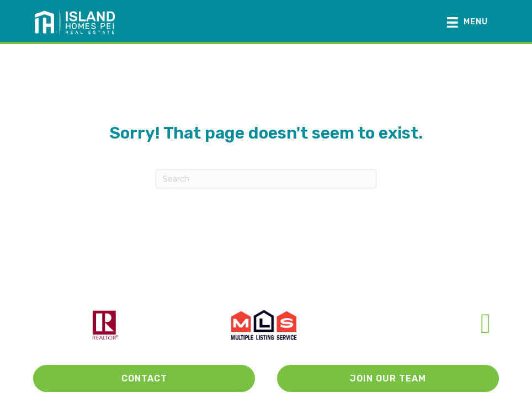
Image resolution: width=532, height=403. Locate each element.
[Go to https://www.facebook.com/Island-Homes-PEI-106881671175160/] (486, 324)
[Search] (266, 179)
